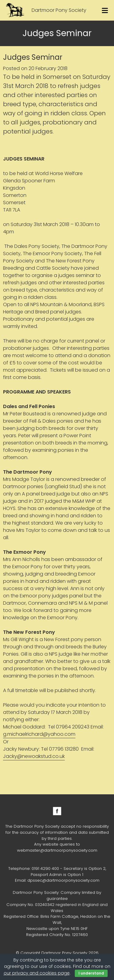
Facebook (57, 811)
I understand (91, 973)
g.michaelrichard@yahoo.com (39, 734)
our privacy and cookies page (37, 973)
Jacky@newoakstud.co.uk (34, 756)
